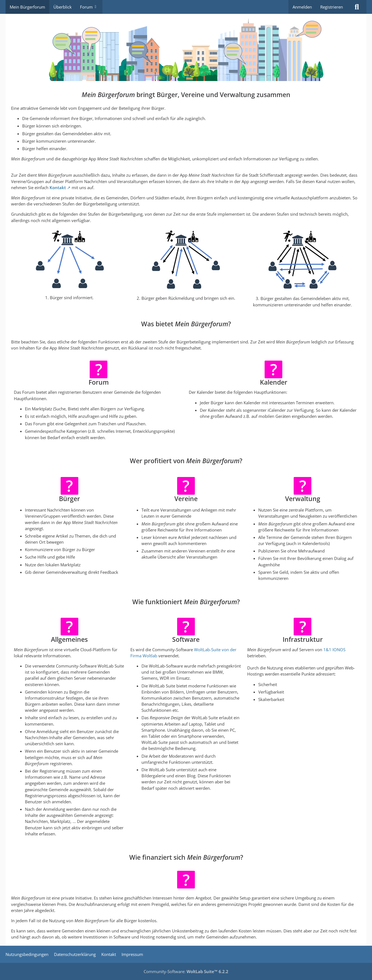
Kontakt (58, 187)
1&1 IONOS (334, 650)
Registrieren (332, 7)
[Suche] (357, 7)
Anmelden (302, 7)
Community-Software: (186, 971)
